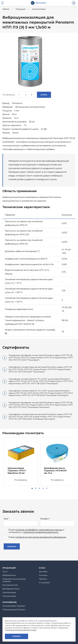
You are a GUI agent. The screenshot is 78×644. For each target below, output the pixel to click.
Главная (6, 9)
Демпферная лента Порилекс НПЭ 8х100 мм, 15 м (55, 471)
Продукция (21, 9)
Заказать (12, 546)
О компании (44, 583)
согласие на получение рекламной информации (41, 537)
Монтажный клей (10, 585)
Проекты (43, 579)
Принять (17, 636)
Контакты (43, 575)
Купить (44, 95)
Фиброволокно (9, 575)
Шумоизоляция (39, 9)
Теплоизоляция (9, 596)
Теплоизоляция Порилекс (14, 606)
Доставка (43, 572)
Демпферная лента (11, 589)
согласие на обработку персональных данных (39, 530)
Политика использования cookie (21, 630)
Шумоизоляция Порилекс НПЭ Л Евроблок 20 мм (17, 471)
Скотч (5, 572)
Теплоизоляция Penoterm (14, 610)
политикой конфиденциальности (41, 532)
